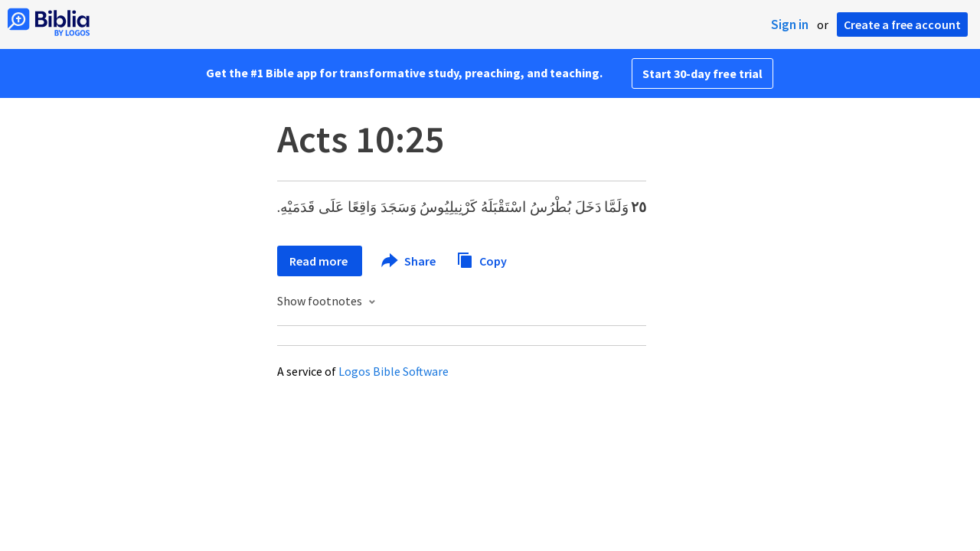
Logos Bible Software (394, 371)
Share (409, 261)
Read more (320, 261)
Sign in (790, 24)
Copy (482, 259)
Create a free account (902, 24)
